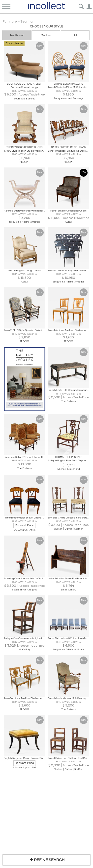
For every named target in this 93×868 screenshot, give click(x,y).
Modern (46, 35)
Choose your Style (47, 26)
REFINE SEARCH (46, 860)
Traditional (16, 35)
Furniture (10, 22)
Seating (26, 22)
